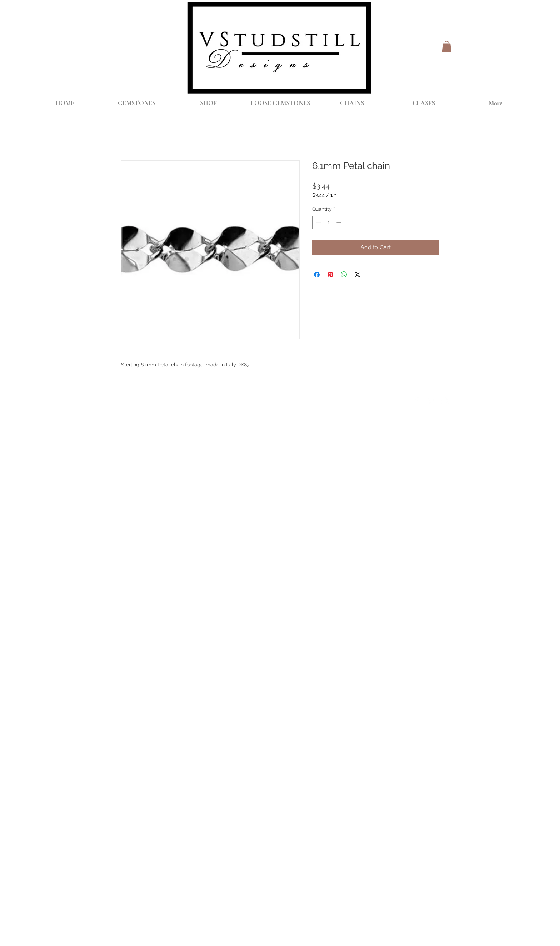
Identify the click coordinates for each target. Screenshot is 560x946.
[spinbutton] (329, 222)
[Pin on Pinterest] (330, 275)
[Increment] (339, 222)
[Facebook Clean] (416, 401)
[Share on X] (357, 275)
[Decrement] (318, 222)
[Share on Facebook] (317, 275)
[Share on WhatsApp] (344, 275)
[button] (447, 47)
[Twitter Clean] (431, 401)
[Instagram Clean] (445, 401)
